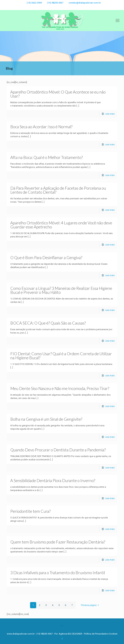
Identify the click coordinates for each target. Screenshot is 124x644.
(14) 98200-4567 (55, 3)
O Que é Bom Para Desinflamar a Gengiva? (46, 258)
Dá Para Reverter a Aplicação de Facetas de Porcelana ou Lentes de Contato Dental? (58, 190)
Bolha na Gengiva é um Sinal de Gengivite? (46, 419)
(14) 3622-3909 (34, 3)
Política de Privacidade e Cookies (101, 634)
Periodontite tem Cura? (30, 511)
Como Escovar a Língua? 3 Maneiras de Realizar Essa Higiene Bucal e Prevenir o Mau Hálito (61, 290)
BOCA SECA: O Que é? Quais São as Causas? (48, 323)
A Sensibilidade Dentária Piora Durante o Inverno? (53, 481)
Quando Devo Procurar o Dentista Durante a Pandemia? (58, 450)
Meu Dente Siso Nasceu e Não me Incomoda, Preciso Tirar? (60, 388)
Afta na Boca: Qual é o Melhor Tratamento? (47, 157)
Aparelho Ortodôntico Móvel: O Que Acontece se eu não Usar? (58, 94)
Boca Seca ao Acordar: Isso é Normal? (41, 127)
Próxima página (90, 605)
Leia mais (110, 114)
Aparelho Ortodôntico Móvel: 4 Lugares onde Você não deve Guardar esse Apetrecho (61, 225)
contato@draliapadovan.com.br (85, 3)
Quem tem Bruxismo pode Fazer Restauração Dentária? (58, 542)
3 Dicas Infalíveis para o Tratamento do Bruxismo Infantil (58, 573)
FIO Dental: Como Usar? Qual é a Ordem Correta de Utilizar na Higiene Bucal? (61, 356)
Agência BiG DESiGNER (71, 634)
